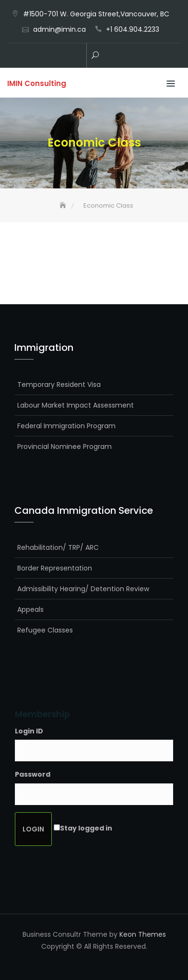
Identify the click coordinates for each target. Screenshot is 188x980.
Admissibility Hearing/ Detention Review (83, 589)
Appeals (30, 609)
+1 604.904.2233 (133, 29)
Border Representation (55, 568)
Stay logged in (86, 828)
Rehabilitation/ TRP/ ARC (58, 547)
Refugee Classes (45, 630)
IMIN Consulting (37, 83)
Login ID (29, 731)
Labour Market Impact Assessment (76, 405)
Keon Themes (143, 934)
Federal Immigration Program (66, 426)
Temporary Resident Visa (59, 385)
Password (33, 774)
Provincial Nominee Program (65, 447)
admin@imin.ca (59, 29)
